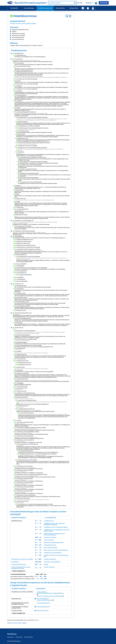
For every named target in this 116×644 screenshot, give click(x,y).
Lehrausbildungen (29, 8)
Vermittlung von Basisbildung (52, 562)
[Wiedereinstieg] (93, 8)
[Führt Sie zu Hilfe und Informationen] (83, 8)
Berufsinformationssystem (30, 3)
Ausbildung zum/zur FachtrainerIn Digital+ (56, 527)
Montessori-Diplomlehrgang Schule (54, 543)
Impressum (10, 637)
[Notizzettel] (67, 16)
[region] (41, 22)
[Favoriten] (70, 16)
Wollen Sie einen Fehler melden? (17, 623)
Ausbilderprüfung (49, 521)
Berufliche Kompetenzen (45, 8)
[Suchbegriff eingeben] (61, 3)
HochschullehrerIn (42, 592)
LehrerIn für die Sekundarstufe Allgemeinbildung (50, 594)
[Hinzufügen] (12, 15)
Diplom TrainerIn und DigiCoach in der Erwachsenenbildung (54, 534)
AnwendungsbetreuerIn (43, 603)
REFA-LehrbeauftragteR (51, 548)
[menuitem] (14, 8)
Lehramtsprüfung (49, 540)
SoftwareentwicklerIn (43, 611)
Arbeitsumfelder (60, 8)
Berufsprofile (14, 8)
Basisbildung (15, 562)
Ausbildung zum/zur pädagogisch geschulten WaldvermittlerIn (57, 530)
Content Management (50, 559)
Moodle (46, 564)
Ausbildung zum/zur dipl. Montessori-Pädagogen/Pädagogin (54, 524)
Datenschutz (19, 637)
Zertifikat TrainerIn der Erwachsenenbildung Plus (56, 556)
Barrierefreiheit (29, 637)
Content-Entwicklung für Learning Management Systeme (21, 568)
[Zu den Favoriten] (88, 8)
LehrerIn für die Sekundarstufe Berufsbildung (50, 596)
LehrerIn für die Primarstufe (45, 600)
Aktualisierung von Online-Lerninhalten (22, 559)
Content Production (49, 567)
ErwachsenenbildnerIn (43, 599)
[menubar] (58, 8)
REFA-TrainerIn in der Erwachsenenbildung (56, 550)
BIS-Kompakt (104, 3)
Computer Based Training (19, 564)
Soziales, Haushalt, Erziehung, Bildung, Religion (23, 24)
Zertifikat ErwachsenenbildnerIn (53, 553)
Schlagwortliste (74, 8)
